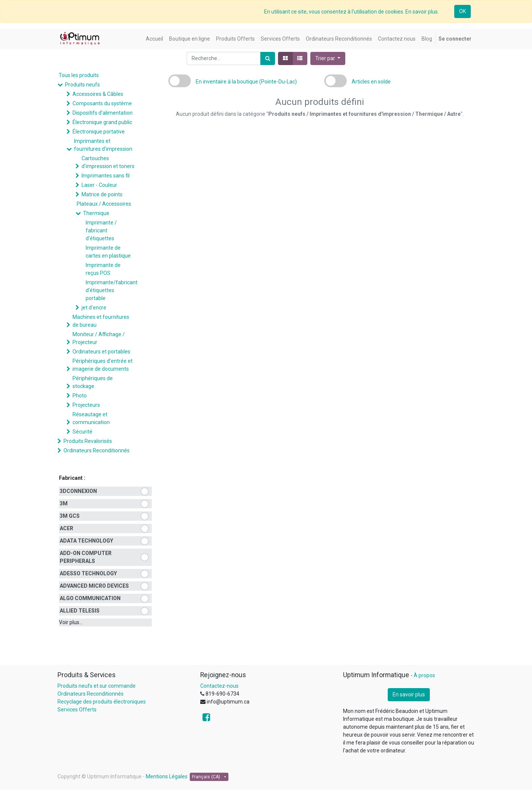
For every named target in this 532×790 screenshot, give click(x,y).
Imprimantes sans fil (106, 176)
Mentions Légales (167, 776)
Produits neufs (82, 85)
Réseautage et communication (91, 418)
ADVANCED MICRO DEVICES (94, 586)
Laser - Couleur (99, 185)
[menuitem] (154, 39)
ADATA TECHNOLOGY (86, 541)
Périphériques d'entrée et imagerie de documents (103, 365)
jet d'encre (94, 308)
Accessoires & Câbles (98, 94)
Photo (80, 396)
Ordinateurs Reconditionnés (97, 450)
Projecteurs (86, 405)
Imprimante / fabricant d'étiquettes (101, 230)
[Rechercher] (268, 58)
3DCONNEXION (78, 491)
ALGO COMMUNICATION (90, 598)
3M (64, 503)
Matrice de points (102, 194)
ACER (66, 528)
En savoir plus (409, 694)
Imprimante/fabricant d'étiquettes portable (112, 290)
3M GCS (70, 516)
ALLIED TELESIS (80, 611)
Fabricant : (72, 478)
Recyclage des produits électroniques (102, 702)
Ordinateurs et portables (101, 352)
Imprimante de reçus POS (103, 269)
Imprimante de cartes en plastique (108, 252)
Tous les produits (79, 75)
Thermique (96, 213)
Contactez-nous (219, 686)
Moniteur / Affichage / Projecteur (99, 338)
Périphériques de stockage (93, 382)
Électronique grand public (102, 122)
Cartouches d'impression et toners (108, 162)
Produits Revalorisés (88, 441)
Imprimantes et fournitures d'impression (103, 145)
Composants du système (102, 103)
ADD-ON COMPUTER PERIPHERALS (86, 557)
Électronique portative (99, 132)
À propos (424, 675)
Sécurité (82, 432)
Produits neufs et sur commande (97, 686)
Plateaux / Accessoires (104, 204)
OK (462, 11)
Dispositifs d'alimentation (103, 113)
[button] (328, 58)
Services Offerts (77, 710)
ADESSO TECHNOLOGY (88, 573)
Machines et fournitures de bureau (101, 321)
